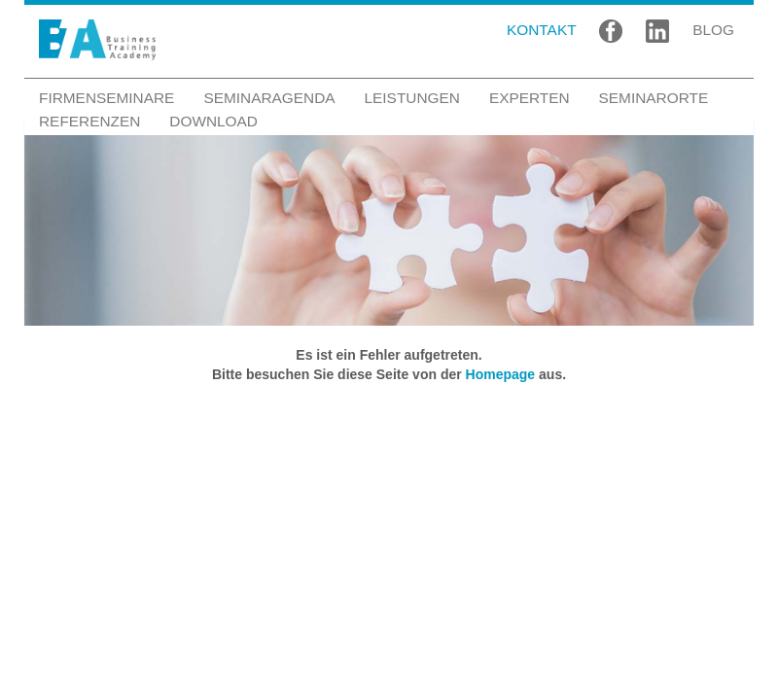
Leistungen (412, 98)
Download (213, 121)
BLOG (713, 30)
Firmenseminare (106, 98)
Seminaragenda (269, 98)
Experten (530, 98)
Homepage (501, 374)
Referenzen (89, 121)
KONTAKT (542, 30)
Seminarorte (654, 98)
